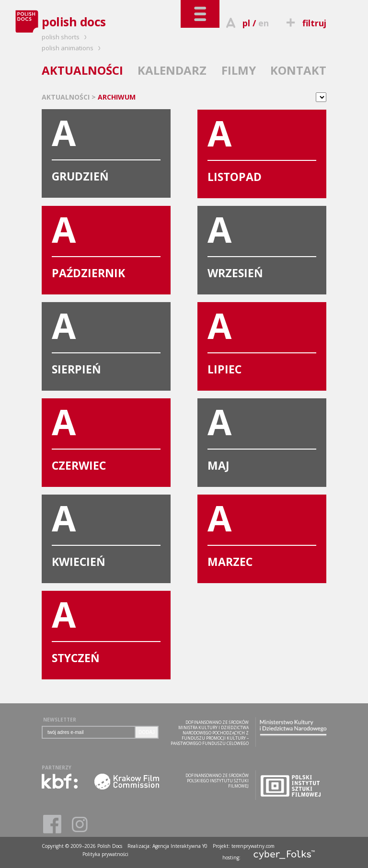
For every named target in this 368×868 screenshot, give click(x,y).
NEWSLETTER (60, 720)
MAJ (262, 436)
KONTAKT (298, 70)
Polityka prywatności (105, 854)
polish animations (73, 48)
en (264, 23)
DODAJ (147, 732)
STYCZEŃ (106, 628)
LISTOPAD (262, 147)
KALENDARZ (172, 70)
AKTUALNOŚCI (82, 70)
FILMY (239, 70)
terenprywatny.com (253, 846)
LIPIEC (262, 339)
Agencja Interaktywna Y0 (180, 846)
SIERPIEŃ (106, 339)
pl (246, 23)
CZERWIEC (106, 436)
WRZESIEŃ (262, 243)
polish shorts (66, 37)
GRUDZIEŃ (106, 147)
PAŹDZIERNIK (106, 243)
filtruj (305, 23)
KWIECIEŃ (106, 532)
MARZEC (262, 532)
